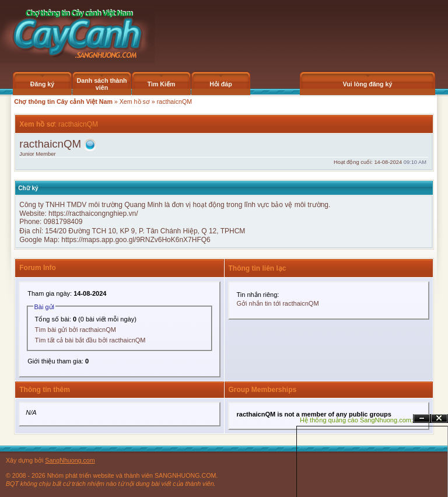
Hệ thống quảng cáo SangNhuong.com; (356, 420)
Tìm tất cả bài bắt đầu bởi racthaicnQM (90, 340)
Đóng (439, 419)
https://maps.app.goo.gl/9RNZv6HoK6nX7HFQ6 (136, 240)
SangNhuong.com (70, 460)
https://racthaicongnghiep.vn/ (93, 213)
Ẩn (422, 419)
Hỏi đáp (221, 84)
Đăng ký (42, 84)
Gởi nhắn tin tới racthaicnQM (278, 303)
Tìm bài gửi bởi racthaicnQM (76, 330)
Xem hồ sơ (135, 101)
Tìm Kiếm (161, 84)
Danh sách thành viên (102, 84)
